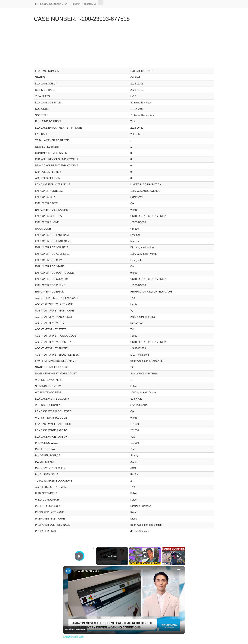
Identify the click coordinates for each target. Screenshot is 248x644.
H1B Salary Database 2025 (51, 4)
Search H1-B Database (84, 4)
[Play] (145, 556)
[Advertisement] (124, 46)
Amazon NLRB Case (86, 571)
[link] (68, 571)
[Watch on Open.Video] (75, 629)
